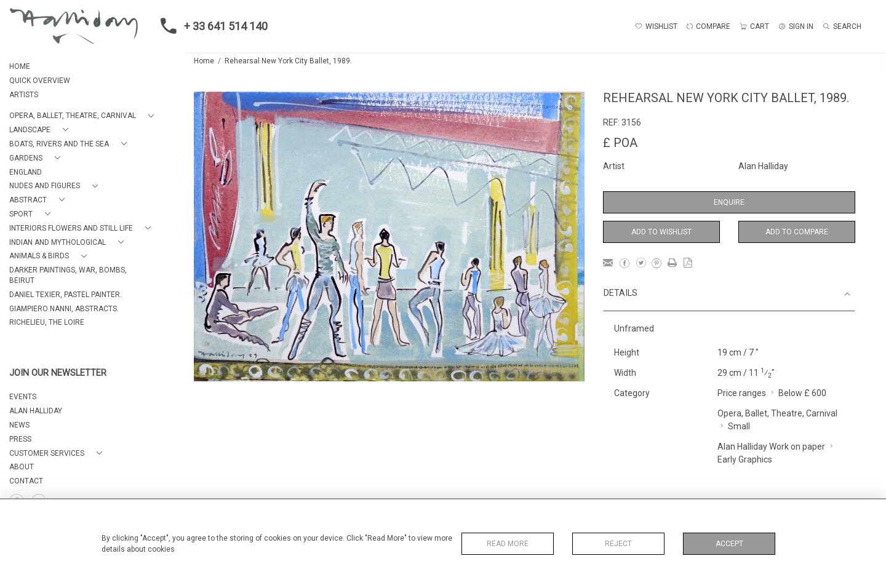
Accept (729, 544)
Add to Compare (797, 232)
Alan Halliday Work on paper (771, 447)
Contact (26, 481)
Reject (618, 544)
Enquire (729, 202)
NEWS (19, 425)
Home (204, 61)
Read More (508, 544)
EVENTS (23, 397)
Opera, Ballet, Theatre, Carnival (777, 413)
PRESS (20, 439)
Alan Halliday (763, 166)
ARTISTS (24, 95)
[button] (84, 116)
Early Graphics (745, 459)
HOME (20, 66)
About (22, 467)
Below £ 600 (802, 393)
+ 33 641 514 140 (210, 26)
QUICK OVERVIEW (40, 81)
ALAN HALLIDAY (36, 411)
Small (739, 426)
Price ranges (742, 393)
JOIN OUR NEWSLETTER (58, 373)
